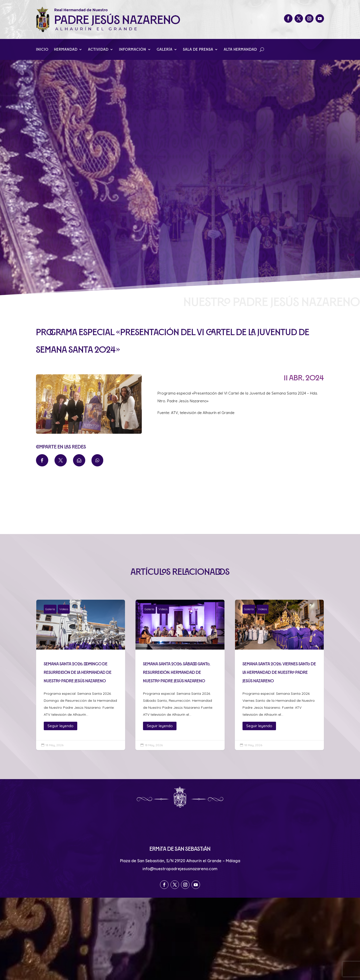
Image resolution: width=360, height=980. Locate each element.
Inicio (42, 50)
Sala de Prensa (198, 50)
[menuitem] (42, 460)
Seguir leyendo (60, 726)
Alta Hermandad (240, 50)
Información (133, 50)
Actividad (98, 50)
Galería (165, 50)
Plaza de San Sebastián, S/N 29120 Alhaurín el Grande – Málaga (180, 861)
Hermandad (66, 50)
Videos (64, 609)
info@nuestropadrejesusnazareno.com (180, 869)
